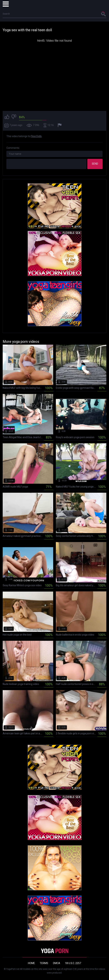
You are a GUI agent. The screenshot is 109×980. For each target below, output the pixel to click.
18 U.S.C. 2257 (73, 963)
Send (95, 164)
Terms (44, 963)
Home (31, 963)
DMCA (57, 963)
